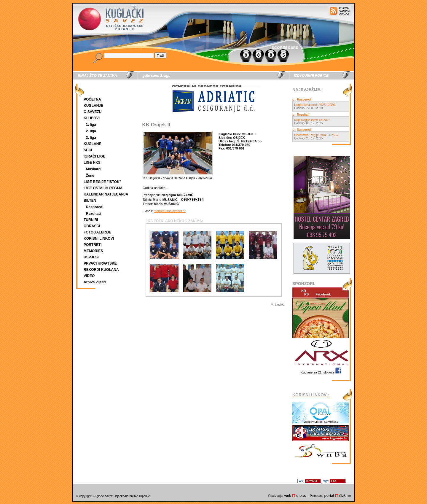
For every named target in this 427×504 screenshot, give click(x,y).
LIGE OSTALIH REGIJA (103, 188)
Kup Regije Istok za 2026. (313, 120)
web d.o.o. (295, 496)
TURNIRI (91, 220)
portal (331, 496)
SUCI (88, 150)
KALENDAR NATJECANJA (106, 194)
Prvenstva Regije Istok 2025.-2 (316, 135)
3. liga (91, 138)
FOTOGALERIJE (97, 232)
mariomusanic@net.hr (170, 211)
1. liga (91, 125)
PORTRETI (93, 245)
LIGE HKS (92, 163)
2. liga (91, 131)
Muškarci (94, 169)
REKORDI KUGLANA (101, 270)
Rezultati (93, 214)
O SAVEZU (93, 112)
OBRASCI (92, 226)
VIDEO (89, 276)
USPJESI (91, 257)
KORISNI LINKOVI (99, 239)
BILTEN (90, 201)
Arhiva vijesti (95, 282)
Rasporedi (95, 207)
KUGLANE (92, 144)
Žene (90, 176)
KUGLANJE (93, 106)
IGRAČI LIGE (94, 156)
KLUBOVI (92, 118)
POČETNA (92, 99)
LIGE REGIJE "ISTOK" (102, 182)
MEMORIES (93, 251)
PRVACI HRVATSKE (100, 263)
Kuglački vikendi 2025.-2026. (315, 105)
